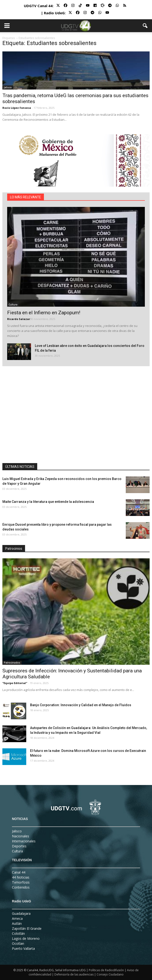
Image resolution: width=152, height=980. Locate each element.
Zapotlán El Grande (27, 928)
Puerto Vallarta (23, 948)
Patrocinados (12, 663)
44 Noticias (21, 877)
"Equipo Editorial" (15, 683)
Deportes (19, 846)
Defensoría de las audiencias (74, 974)
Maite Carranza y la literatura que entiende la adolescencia (48, 502)
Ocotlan (18, 943)
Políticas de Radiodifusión (106, 970)
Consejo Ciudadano (110, 974)
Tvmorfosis (21, 882)
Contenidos (21, 887)
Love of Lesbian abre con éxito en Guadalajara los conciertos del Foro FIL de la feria (90, 348)
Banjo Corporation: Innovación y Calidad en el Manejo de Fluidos (81, 705)
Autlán (17, 923)
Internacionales (24, 841)
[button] (145, 26)
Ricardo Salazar (19, 319)
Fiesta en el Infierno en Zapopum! (44, 313)
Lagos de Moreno (26, 938)
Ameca (17, 918)
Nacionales (21, 836)
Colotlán (18, 933)
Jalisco (8, 87)
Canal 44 (19, 872)
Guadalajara (21, 913)
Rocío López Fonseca (17, 108)
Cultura (13, 305)
